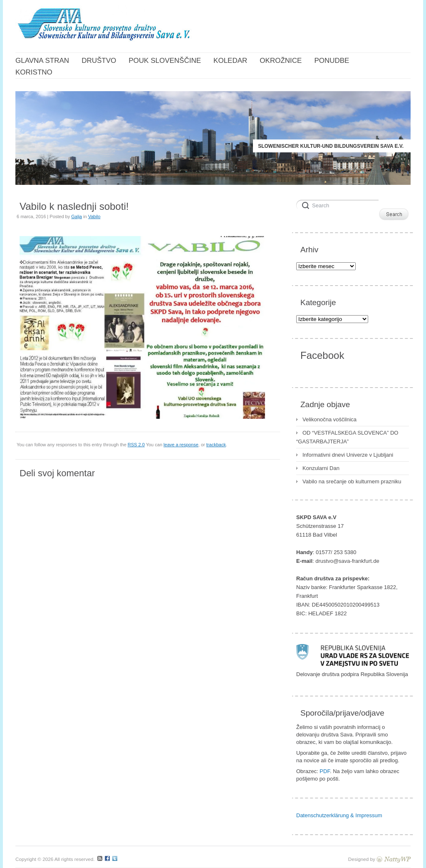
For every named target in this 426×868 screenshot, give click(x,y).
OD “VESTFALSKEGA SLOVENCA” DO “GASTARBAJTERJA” (347, 437)
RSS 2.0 (136, 445)
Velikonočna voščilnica (329, 419)
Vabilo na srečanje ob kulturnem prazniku (352, 481)
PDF (325, 771)
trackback (216, 445)
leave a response (181, 445)
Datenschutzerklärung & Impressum (339, 815)
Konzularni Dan (321, 468)
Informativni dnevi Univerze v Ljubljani (348, 455)
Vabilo (94, 216)
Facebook (322, 355)
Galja (77, 216)
